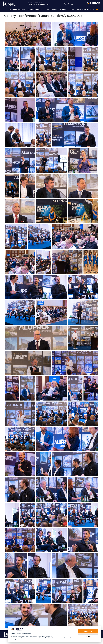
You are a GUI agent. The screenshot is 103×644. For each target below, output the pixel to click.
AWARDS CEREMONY (84, 10)
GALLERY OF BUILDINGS (17, 10)
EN (97, 10)
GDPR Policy (49, 637)
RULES (72, 10)
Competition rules (35, 10)
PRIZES (54, 10)
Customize (88, 637)
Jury (47, 10)
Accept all (88, 631)
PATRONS (63, 10)
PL (94, 10)
